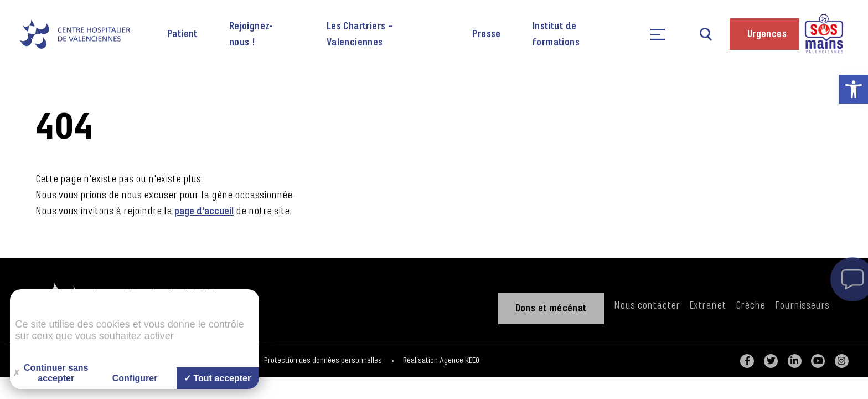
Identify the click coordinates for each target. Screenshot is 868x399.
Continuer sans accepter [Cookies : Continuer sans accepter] (51, 373)
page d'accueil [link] (204, 211)
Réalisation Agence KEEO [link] (441, 360)
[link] (854, 89)
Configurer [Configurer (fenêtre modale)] (135, 378)
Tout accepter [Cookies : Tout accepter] (217, 378)
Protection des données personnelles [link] (323, 360)
